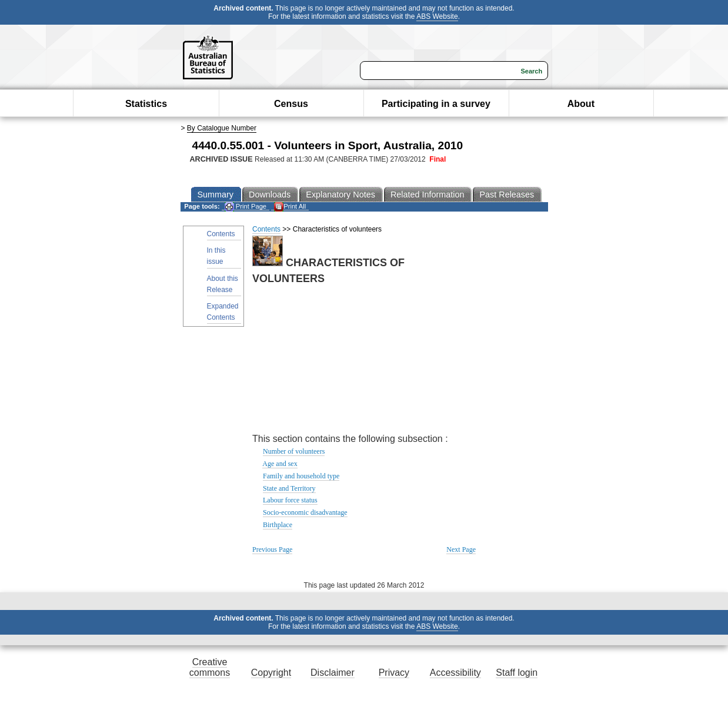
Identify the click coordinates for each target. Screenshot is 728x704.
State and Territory (289, 488)
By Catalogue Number (222, 128)
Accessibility (455, 673)
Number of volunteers (294, 451)
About (581, 104)
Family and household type (301, 476)
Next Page (461, 549)
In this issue (216, 256)
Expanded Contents (223, 312)
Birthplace (278, 525)
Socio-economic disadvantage (305, 512)
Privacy (394, 673)
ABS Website (437, 16)
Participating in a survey (436, 104)
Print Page (246, 207)
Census (291, 104)
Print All (290, 207)
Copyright (271, 673)
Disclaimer (333, 673)
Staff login (517, 673)
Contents (221, 234)
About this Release (223, 284)
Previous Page (272, 549)
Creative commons (210, 667)
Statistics (146, 104)
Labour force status (290, 500)
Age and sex (280, 464)
